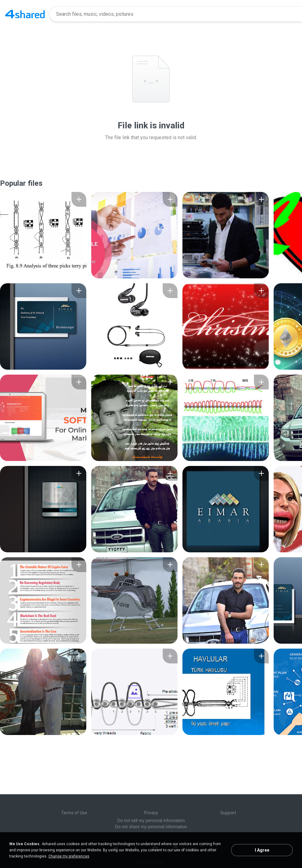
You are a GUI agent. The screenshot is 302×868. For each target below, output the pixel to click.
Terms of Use (74, 813)
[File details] (43, 235)
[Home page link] (25, 14)
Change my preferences (69, 856)
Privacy (151, 813)
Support (228, 813)
